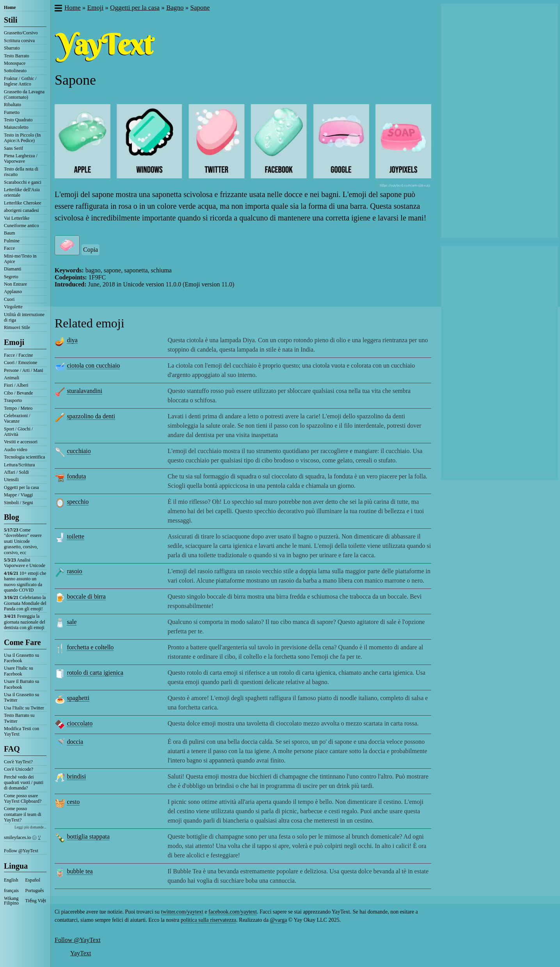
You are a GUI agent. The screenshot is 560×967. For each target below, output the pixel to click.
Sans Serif (13, 148)
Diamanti (13, 269)
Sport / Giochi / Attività (18, 432)
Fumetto (12, 112)
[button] (58, 9)
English (11, 880)
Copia (91, 250)
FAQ (12, 749)
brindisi (76, 776)
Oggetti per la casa (21, 487)
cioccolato (80, 723)
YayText (81, 953)
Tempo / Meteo (18, 408)
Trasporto (13, 400)
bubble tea (80, 871)
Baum (10, 233)
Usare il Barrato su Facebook (21, 684)
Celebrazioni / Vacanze (17, 418)
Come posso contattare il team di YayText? (23, 814)
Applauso (13, 292)
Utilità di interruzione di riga (24, 317)
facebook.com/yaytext (233, 912)
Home (10, 7)
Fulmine (12, 241)
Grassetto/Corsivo (21, 33)
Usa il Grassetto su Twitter (21, 697)
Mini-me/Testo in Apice (20, 259)
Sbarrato (12, 48)
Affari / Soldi (16, 472)
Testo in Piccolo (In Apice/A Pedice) (22, 138)
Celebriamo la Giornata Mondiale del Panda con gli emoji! (25, 603)
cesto (73, 802)
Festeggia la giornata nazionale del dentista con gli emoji (25, 622)
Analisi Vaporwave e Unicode (25, 563)
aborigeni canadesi (21, 210)
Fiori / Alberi (16, 385)
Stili (11, 20)
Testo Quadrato (18, 120)
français (11, 891)
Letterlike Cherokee (23, 203)
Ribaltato (12, 105)
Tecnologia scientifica (24, 457)
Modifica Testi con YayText (21, 731)
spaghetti (78, 698)
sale (72, 622)
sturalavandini (84, 391)
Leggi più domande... (30, 827)
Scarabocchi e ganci (23, 182)
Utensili (11, 480)
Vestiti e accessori (21, 442)
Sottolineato (15, 71)
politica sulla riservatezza (208, 920)
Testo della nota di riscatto (21, 172)
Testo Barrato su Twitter (19, 718)
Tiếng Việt (36, 901)
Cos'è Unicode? (19, 769)
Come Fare (22, 642)
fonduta (76, 476)
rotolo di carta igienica (95, 673)
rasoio (74, 571)
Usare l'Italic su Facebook (19, 671)
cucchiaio (79, 451)
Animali (12, 378)
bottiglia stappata (88, 836)
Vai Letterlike (17, 218)
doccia (75, 742)
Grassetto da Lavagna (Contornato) (24, 94)
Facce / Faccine (19, 355)
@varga (279, 920)
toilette (75, 536)
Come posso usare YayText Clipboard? (23, 798)
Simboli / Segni (19, 503)
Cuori (9, 299)
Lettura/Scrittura (19, 465)
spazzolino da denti (91, 416)
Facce (9, 248)
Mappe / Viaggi (18, 495)
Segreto (11, 277)
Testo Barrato (17, 56)
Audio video (16, 450)
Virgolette (13, 307)
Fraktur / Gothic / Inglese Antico (20, 81)
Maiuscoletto (16, 127)
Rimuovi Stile (17, 327)
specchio (78, 502)
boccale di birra (86, 596)
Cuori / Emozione (20, 363)
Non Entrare (15, 284)
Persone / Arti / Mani (24, 370)
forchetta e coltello (90, 647)
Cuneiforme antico (21, 226)
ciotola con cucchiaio (93, 365)
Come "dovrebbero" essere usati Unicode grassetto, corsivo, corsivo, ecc (23, 541)
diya (72, 340)
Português (35, 891)
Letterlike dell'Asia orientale (22, 192)
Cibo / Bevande (19, 393)
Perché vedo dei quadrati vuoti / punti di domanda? (24, 783)
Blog (12, 517)
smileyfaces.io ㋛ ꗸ (22, 837)
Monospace (15, 63)
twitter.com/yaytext (182, 912)
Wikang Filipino (11, 901)
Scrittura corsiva (19, 41)
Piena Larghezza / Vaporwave (21, 158)
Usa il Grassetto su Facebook (21, 658)
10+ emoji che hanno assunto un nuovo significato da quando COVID (25, 582)
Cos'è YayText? (18, 762)
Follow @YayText (21, 851)
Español (33, 880)
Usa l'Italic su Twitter (24, 708)
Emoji (14, 342)
